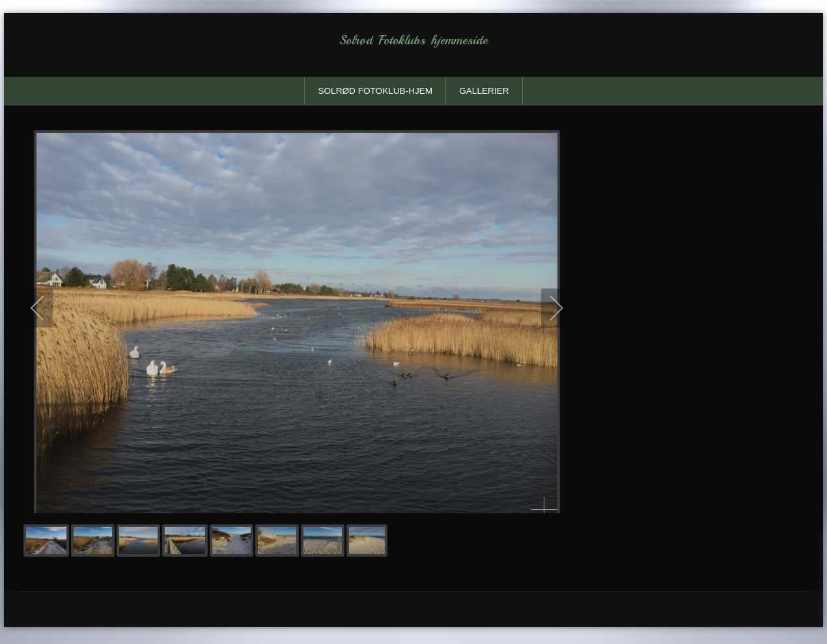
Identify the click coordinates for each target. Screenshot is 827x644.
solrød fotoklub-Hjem (375, 91)
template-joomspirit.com (822, 578)
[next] (548, 307)
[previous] (46, 307)
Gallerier (484, 91)
